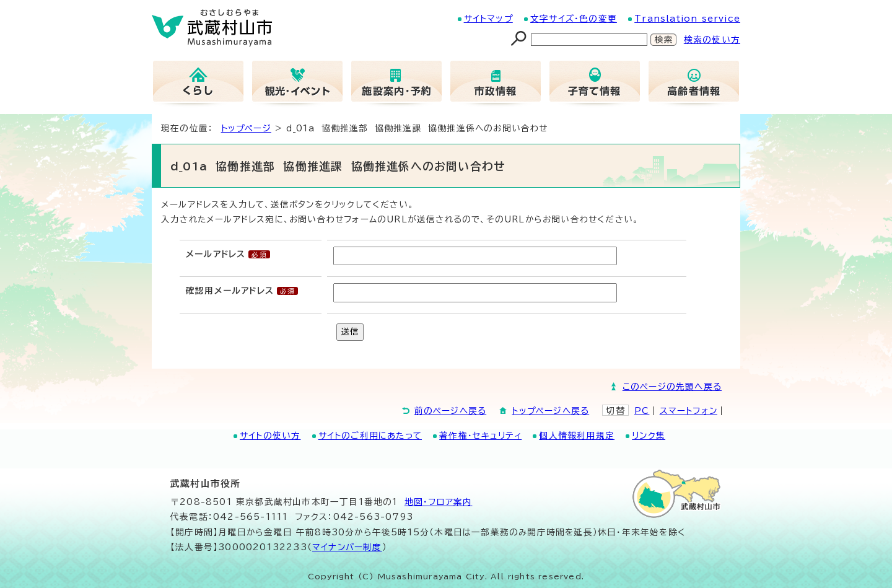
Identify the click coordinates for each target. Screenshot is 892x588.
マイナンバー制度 (347, 547)
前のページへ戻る (451, 411)
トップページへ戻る (550, 411)
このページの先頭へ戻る (672, 387)
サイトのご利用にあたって (370, 436)
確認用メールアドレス (230, 291)
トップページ (246, 128)
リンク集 (649, 436)
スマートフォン (689, 411)
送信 (350, 331)
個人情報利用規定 (577, 436)
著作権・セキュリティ (480, 436)
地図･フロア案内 (439, 502)
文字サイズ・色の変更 (574, 19)
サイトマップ (488, 19)
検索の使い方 (712, 40)
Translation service (687, 19)
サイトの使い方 (270, 436)
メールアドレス (216, 254)
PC (642, 411)
